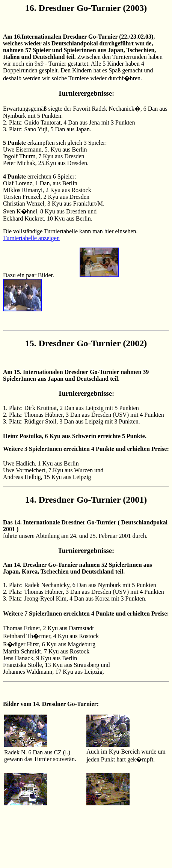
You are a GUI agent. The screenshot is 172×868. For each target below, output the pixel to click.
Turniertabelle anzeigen (31, 238)
